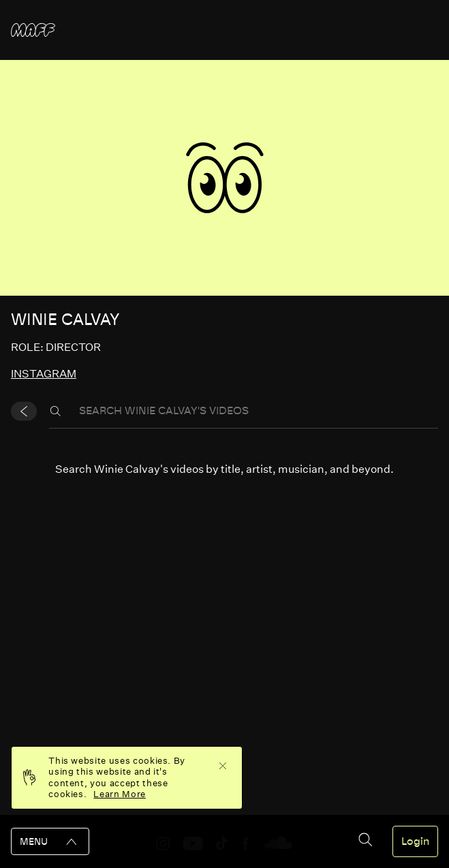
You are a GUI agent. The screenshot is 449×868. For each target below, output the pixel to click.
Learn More (120, 794)
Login (415, 841)
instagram (44, 374)
